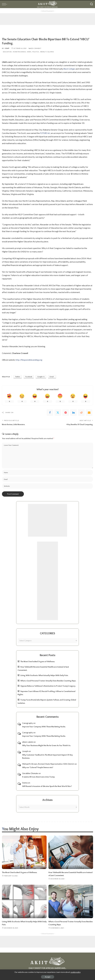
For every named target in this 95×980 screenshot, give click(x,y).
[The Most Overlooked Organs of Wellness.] (24, 852)
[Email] (89, 413)
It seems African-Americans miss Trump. (39, 777)
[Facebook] (50, 413)
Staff (7, 48)
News (29, 52)
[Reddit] (81, 413)
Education (7, 52)
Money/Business (19, 52)
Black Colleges (69, 69)
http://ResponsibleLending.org (29, 360)
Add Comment (35, 48)
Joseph (25, 751)
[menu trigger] (5, 4)
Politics (36, 52)
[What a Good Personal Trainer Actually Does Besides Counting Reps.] (71, 901)
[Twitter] (58, 413)
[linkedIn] (73, 413)
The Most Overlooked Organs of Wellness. (38, 661)
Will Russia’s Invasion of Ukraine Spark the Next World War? (47, 786)
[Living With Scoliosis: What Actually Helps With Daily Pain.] (24, 901)
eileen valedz (28, 742)
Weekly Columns (47, 52)
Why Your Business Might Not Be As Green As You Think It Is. (46, 745)
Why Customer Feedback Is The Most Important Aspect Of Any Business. (47, 756)
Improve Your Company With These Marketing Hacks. (44, 727)
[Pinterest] (66, 413)
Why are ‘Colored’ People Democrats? (38, 767)
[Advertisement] (47, 19)
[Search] (91, 4)
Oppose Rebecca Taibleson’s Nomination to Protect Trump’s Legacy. (48, 686)
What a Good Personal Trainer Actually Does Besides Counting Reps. (48, 681)
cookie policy (76, 972)
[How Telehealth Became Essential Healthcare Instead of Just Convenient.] (71, 852)
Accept (48, 977)
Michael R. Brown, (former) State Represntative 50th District (48, 764)
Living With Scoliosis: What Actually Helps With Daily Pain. (44, 675)
